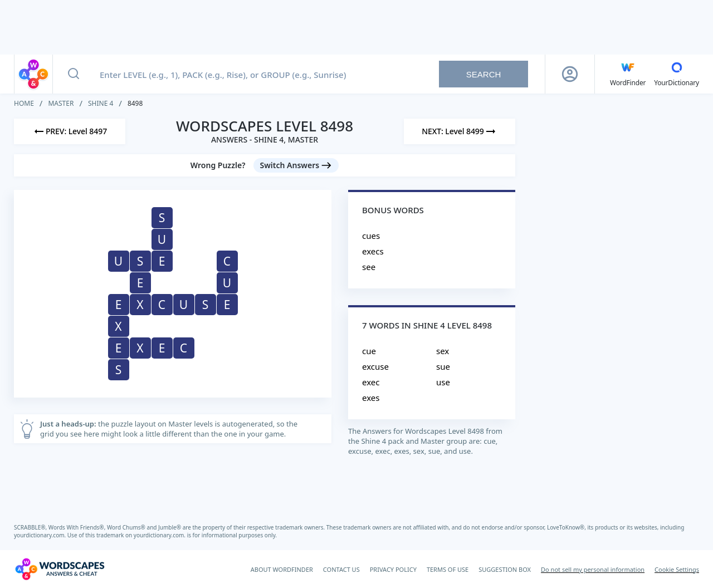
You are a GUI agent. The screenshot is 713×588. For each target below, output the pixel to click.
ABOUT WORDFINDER (282, 569)
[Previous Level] (70, 131)
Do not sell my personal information (593, 569)
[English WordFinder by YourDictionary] (628, 74)
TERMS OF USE (448, 569)
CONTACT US (341, 569)
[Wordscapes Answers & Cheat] (60, 569)
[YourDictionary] (677, 74)
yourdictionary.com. (41, 535)
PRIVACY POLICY (393, 569)
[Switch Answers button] (296, 165)
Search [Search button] (484, 74)
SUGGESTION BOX (505, 569)
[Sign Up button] (570, 74)
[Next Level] (460, 131)
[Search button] (74, 74)
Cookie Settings (677, 569)
